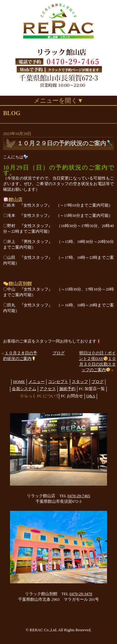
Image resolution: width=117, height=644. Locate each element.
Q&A (91, 396)
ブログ (58, 353)
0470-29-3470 (81, 594)
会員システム (24, 389)
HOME (19, 382)
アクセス (48, 389)
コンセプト (58, 382)
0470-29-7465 (79, 496)
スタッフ (80, 382)
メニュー (37, 382)
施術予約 (67, 389)
